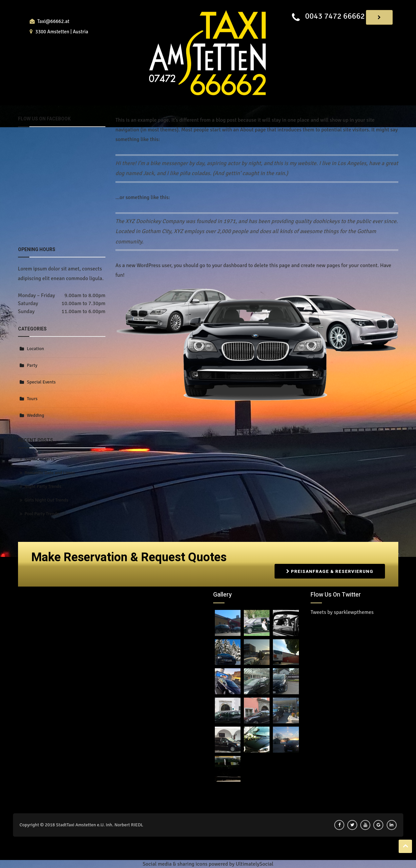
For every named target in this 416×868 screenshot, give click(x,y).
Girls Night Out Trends (47, 500)
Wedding (36, 415)
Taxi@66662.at (53, 21)
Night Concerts (40, 459)
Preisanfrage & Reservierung (330, 571)
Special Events (41, 382)
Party (32, 365)
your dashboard (230, 265)
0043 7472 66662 (335, 16)
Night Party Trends (43, 486)
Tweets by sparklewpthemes (342, 612)
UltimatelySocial (254, 864)
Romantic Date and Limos (50, 473)
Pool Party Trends (42, 514)
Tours (32, 399)
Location (36, 349)
